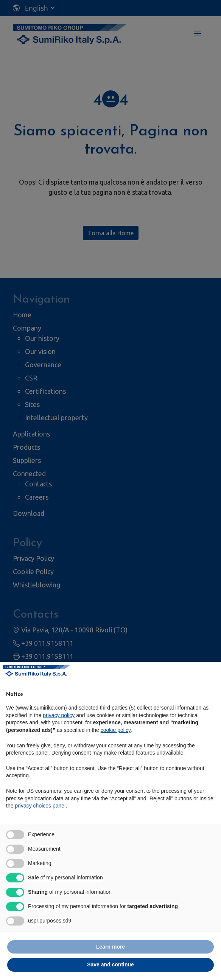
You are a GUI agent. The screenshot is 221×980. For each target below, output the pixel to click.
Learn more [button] (110, 947)
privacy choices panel (40, 806)
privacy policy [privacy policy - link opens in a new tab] (59, 715)
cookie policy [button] (116, 730)
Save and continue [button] (110, 964)
